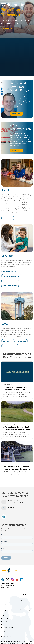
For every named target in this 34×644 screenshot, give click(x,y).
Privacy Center (5, 619)
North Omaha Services (10, 281)
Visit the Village (5, 598)
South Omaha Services (10, 286)
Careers (21, 604)
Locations (4, 601)
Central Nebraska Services (11, 276)
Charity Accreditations (7, 631)
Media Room (22, 601)
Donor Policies (5, 625)
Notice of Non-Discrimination (9, 622)
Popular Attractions (10, 346)
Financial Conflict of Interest (8, 628)
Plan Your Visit (8, 341)
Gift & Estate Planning (25, 610)
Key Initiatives (23, 592)
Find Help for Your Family (8, 610)
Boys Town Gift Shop (24, 607)
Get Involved (22, 595)
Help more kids (8, 28)
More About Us (8, 218)
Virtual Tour (22, 341)
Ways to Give (22, 598)
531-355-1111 (11, 508)
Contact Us (4, 616)
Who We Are (4, 592)
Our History (4, 595)
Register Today (17, 114)
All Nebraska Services (10, 271)
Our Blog (4, 604)
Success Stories (6, 607)
